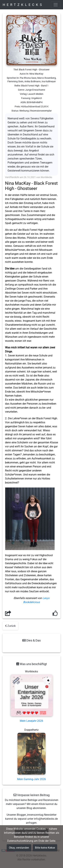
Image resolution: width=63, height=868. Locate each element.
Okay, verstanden (19, 848)
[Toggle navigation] (56, 5)
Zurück (10, 626)
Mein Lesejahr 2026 (32, 721)
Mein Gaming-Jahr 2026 (32, 779)
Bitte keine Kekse (45, 848)
